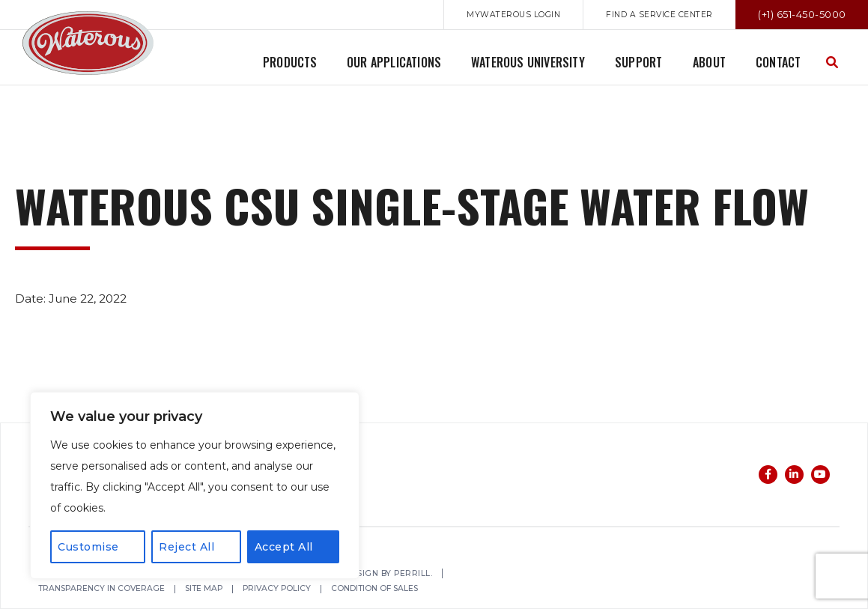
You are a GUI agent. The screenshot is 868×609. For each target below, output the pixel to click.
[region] (195, 485)
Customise (88, 547)
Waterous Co (88, 43)
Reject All (186, 547)
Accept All (284, 547)
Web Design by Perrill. (389, 574)
